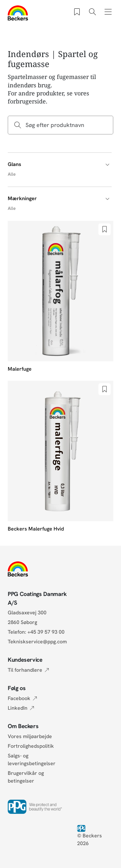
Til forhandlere (25, 670)
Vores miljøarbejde (30, 736)
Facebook (19, 698)
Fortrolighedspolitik (31, 746)
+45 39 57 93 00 (46, 632)
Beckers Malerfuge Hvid (36, 529)
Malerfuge (20, 369)
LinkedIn (18, 708)
